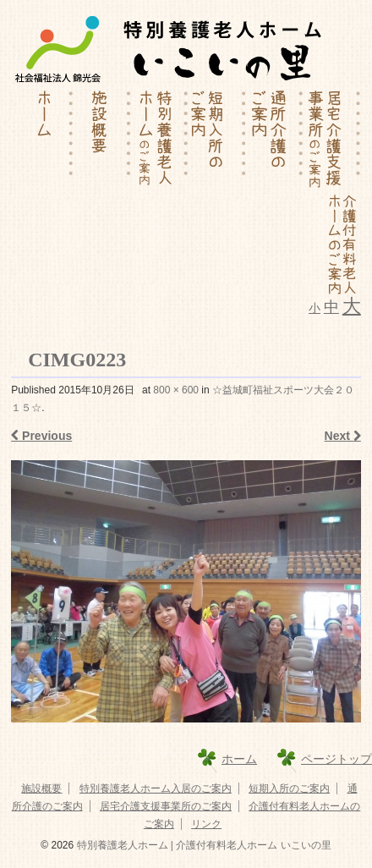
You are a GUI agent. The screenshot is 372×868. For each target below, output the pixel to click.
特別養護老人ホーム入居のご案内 (156, 788)
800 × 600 (176, 390)
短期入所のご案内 (289, 788)
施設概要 (41, 788)
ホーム (239, 759)
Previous (41, 436)
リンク (206, 824)
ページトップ (336, 759)
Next (343, 436)
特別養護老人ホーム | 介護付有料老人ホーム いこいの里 (202, 845)
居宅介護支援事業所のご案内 (166, 806)
